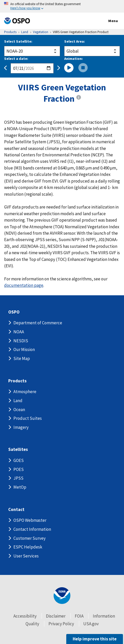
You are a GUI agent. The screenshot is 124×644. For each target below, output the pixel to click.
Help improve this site (95, 639)
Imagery (21, 427)
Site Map (22, 358)
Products (17, 381)
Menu (108, 21)
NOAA (19, 332)
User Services (26, 556)
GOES (19, 460)
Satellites (18, 449)
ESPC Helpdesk (28, 547)
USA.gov (91, 624)
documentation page (24, 285)
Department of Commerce (38, 323)
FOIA (79, 616)
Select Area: (75, 41)
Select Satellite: (18, 41)
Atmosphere (25, 392)
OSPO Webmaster (30, 520)
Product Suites (28, 418)
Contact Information (32, 529)
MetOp (20, 487)
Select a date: (16, 59)
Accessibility (25, 616)
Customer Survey (30, 538)
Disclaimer (56, 616)
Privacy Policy (61, 624)
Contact (16, 510)
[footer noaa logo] (62, 596)
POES (19, 469)
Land (18, 401)
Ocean (19, 410)
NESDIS (21, 341)
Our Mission (24, 349)
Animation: (73, 59)
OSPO (14, 312)
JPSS (18, 478)
